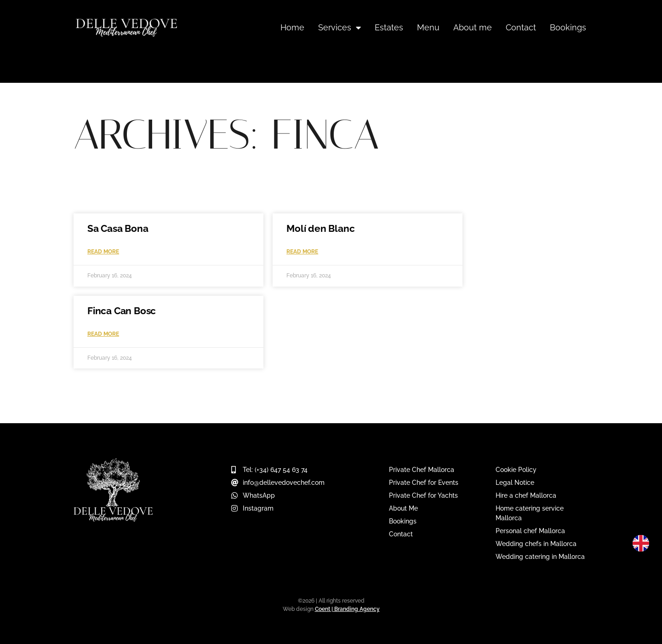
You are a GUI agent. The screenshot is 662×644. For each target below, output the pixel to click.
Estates (389, 27)
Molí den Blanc (320, 228)
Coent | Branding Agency (347, 609)
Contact (521, 27)
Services (340, 28)
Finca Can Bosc (122, 311)
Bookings (568, 27)
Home (292, 27)
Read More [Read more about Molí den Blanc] (302, 252)
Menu (428, 27)
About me (473, 27)
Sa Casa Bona (118, 228)
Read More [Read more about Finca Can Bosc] (103, 334)
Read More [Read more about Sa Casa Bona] (103, 252)
